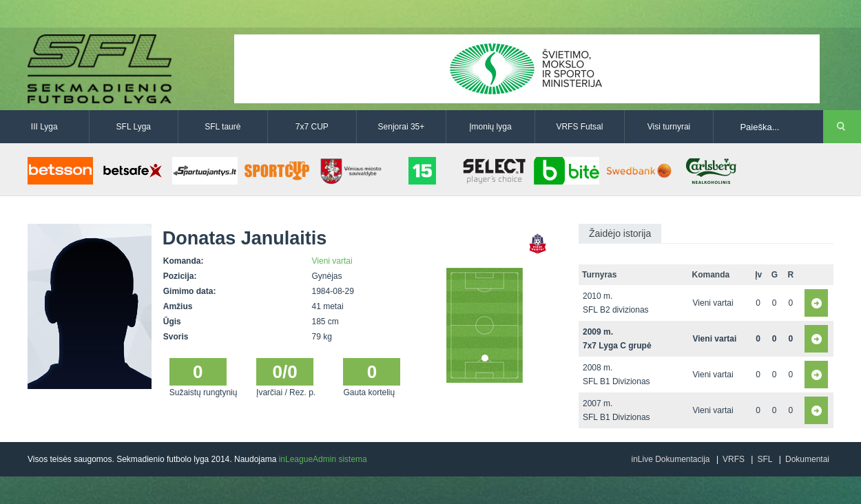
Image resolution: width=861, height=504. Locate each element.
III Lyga (44, 127)
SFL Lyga (134, 127)
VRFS (734, 459)
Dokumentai (807, 459)
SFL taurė (222, 127)
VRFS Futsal (579, 127)
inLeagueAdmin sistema (323, 459)
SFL (765, 459)
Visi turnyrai (669, 127)
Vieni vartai (332, 261)
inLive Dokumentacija (670, 459)
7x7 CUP (312, 127)
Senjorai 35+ (402, 127)
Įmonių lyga (490, 127)
